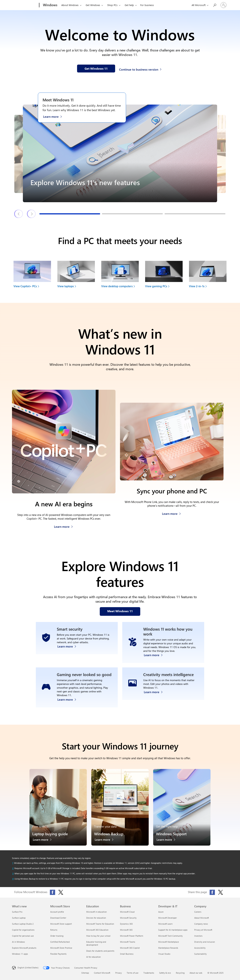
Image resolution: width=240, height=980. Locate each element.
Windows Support (171, 835)
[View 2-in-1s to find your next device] (208, 276)
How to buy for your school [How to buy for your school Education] (98, 937)
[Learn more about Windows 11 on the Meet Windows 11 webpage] (54, 116)
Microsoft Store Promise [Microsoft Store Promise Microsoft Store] (61, 949)
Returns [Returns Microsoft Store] (54, 931)
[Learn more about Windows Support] (168, 842)
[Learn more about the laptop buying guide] (44, 842)
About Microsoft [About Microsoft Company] (202, 919)
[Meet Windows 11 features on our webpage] (120, 611)
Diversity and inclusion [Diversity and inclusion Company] (205, 943)
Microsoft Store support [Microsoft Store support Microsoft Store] (61, 925)
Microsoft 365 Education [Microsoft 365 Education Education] (97, 931)
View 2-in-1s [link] (197, 286)
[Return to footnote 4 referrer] (13, 880)
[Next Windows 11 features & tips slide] (31, 214)
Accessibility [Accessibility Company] (200, 949)
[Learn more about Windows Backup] (106, 842)
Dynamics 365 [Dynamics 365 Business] (126, 925)
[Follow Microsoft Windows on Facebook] (52, 893)
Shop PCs (112, 5)
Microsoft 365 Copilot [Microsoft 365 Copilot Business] (130, 949)
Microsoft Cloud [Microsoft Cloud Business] (127, 913)
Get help (129, 5)
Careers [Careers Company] (198, 913)
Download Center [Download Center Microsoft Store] (58, 919)
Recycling (180, 974)
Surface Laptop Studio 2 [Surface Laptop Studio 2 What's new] (23, 925)
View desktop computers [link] (117, 286)
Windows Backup (109, 835)
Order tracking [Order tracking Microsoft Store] (57, 937)
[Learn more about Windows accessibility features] (155, 656)
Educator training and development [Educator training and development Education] (96, 944)
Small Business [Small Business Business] (127, 955)
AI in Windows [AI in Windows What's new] (18, 943)
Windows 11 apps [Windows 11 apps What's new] (20, 955)
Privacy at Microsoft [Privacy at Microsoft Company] (203, 931)
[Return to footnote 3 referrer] (13, 875)
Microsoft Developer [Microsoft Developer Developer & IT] (168, 919)
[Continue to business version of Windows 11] (141, 69)
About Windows (70, 5)
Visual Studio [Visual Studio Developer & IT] (164, 955)
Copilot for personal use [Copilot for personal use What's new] (23, 937)
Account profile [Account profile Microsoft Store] (57, 913)
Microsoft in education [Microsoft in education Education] (96, 913)
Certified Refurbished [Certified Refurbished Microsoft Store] (60, 943)
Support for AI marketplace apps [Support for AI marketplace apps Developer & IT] (173, 931)
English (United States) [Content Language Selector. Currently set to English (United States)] (28, 969)
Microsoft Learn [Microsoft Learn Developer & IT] (165, 925)
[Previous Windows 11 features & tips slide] (19, 214)
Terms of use (133, 974)
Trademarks (149, 974)
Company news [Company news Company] (201, 925)
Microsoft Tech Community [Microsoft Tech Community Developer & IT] (170, 937)
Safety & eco (165, 974)
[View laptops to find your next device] (76, 276)
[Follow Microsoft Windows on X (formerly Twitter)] (61, 893)
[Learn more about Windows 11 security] (69, 656)
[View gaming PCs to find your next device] (164, 276)
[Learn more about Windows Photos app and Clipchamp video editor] (155, 701)
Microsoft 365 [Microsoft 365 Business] (126, 931)
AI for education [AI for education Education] (93, 958)
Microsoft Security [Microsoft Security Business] (128, 919)
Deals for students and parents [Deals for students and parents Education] (100, 952)
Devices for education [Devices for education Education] (96, 919)
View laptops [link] (66, 286)
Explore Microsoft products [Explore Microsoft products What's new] (24, 949)
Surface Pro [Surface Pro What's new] (17, 913)
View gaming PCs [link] (156, 286)
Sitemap (85, 974)
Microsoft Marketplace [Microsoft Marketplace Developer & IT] (169, 943)
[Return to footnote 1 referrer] (13, 864)
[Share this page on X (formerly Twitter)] (220, 893)
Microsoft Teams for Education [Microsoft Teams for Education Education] (100, 925)
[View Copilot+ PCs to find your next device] (32, 276)
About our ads (196, 974)
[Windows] (50, 5)
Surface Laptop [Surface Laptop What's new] (19, 919)
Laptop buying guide (50, 835)
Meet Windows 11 (58, 100)
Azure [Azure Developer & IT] (161, 913)
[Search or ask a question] (214, 5)
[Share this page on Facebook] (212, 893)
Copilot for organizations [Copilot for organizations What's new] (23, 931)
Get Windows (93, 5)
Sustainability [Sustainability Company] (200, 955)
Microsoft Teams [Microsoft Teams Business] (128, 943)
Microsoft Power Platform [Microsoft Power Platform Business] (132, 937)
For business (147, 5)
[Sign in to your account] (223, 5)
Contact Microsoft (102, 974)
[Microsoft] (25, 5)
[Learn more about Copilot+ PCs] (63, 526)
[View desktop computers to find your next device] (120, 276)
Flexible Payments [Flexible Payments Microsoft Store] (58, 955)
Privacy (118, 974)
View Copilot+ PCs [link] (25, 286)
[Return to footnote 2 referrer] (13, 869)
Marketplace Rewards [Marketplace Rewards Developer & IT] (168, 949)
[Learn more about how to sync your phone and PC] (171, 513)
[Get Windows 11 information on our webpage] (96, 69)
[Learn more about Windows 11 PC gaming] (69, 701)
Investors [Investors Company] (198, 937)
